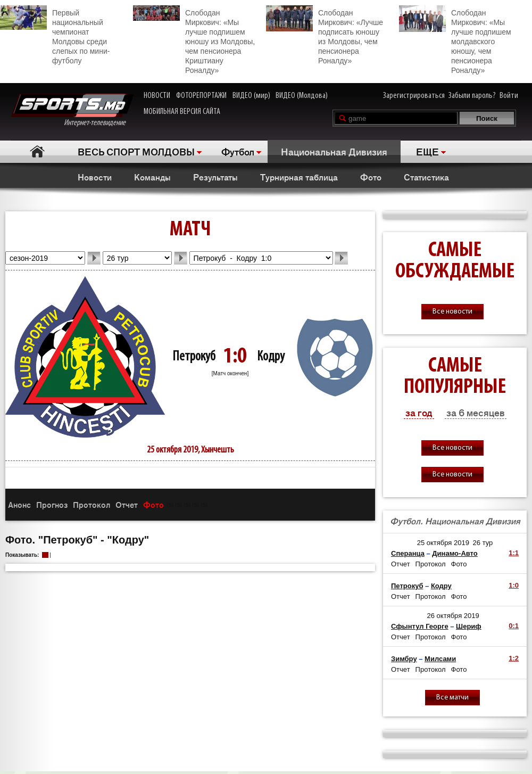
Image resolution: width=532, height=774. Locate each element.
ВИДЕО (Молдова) (302, 96)
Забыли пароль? (472, 96)
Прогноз (52, 504)
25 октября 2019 (443, 543)
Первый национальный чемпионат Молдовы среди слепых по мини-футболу (55, 35)
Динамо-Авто (455, 553)
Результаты (215, 177)
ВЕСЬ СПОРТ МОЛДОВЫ (136, 151)
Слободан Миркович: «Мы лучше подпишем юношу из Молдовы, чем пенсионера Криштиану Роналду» (194, 40)
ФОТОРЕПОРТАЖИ (201, 96)
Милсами (440, 659)
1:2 (514, 658)
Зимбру (404, 659)
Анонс (19, 504)
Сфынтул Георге (420, 626)
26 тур (483, 543)
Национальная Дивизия (334, 151)
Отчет (127, 504)
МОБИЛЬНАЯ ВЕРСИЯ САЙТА (182, 112)
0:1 (514, 626)
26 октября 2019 (453, 616)
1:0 (514, 585)
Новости (95, 177)
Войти (509, 96)
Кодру (271, 357)
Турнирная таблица (299, 177)
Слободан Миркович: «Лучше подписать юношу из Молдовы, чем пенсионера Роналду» (325, 35)
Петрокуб (194, 357)
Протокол (92, 504)
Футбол (238, 151)
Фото (371, 177)
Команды (152, 177)
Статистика (426, 177)
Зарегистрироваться (414, 96)
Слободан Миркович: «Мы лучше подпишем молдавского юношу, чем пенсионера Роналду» (455, 40)
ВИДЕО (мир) (251, 96)
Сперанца (408, 553)
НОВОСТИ (157, 96)
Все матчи (452, 698)
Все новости (452, 312)
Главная (38, 151)
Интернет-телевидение (72, 110)
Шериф (469, 626)
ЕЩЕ (427, 151)
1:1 (514, 553)
